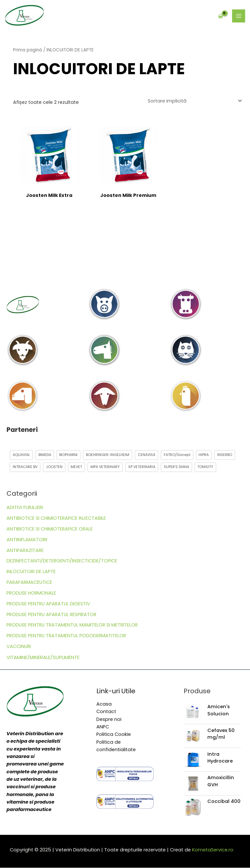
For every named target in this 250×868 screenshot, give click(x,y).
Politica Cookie (114, 735)
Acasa (104, 704)
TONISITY (206, 467)
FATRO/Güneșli (177, 455)
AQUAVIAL (21, 455)
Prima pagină (28, 50)
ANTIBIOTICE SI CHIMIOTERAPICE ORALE (50, 529)
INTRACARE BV (25, 467)
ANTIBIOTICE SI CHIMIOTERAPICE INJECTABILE (56, 518)
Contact (106, 712)
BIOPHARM (69, 455)
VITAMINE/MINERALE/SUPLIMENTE (43, 657)
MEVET (77, 467)
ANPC (103, 727)
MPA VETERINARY (105, 467)
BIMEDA (45, 455)
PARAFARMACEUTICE (29, 583)
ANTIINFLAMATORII (27, 540)
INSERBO (225, 455)
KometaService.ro (213, 850)
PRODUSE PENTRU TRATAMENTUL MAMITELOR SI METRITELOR (72, 625)
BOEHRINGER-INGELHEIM (108, 455)
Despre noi (109, 719)
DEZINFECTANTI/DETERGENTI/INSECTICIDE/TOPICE (62, 561)
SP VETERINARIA (142, 467)
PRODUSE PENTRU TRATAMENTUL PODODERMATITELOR (66, 636)
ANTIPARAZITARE (25, 550)
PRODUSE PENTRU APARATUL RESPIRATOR (51, 614)
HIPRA (204, 455)
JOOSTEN (54, 467)
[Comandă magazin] (194, 101)
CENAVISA (147, 455)
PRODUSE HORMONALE (31, 593)
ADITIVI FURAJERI (25, 508)
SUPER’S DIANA (177, 467)
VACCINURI (19, 647)
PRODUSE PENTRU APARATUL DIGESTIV (48, 604)
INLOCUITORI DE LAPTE (31, 572)
